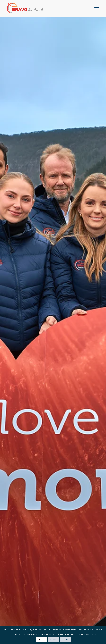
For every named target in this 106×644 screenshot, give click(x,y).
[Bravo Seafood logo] (25, 8)
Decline (53, 639)
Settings (65, 639)
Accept (42, 639)
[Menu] (95, 8)
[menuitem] (95, 8)
